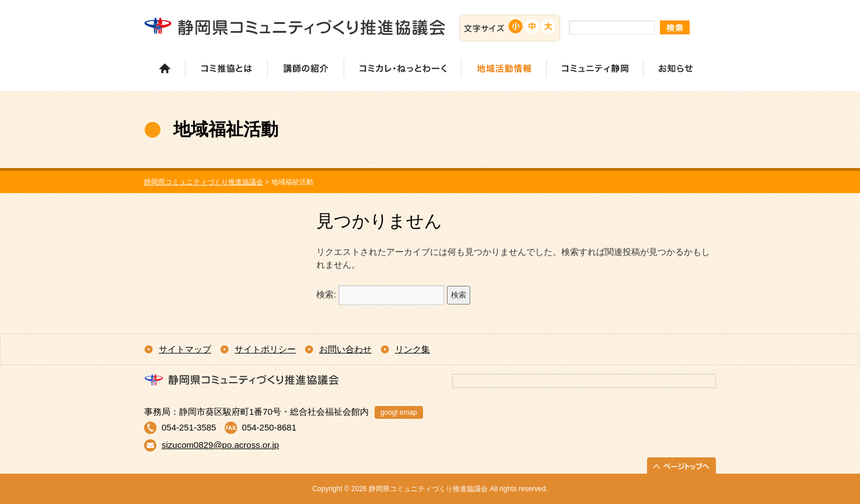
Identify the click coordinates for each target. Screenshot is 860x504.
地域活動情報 (504, 68)
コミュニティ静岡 (595, 68)
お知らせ (675, 68)
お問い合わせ (345, 349)
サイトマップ (185, 349)
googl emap (399, 412)
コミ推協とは (226, 68)
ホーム (165, 68)
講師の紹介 (305, 68)
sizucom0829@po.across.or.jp (220, 445)
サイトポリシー (265, 349)
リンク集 (412, 349)
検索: (326, 294)
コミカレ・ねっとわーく (402, 68)
